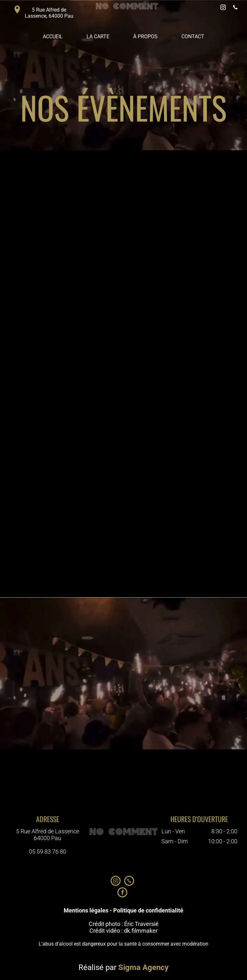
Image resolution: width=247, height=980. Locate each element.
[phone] (235, 8)
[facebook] (122, 893)
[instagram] (223, 8)
